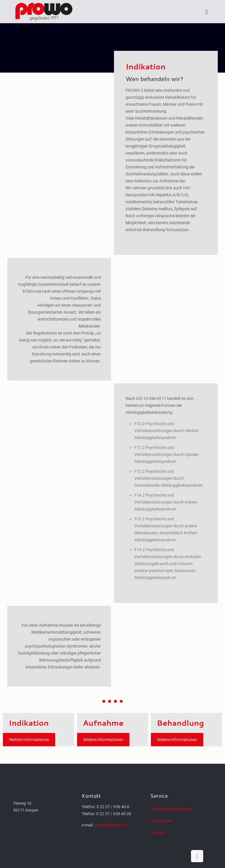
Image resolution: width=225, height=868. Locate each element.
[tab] (166, 148)
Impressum (161, 821)
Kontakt (158, 833)
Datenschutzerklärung (171, 809)
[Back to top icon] (197, 856)
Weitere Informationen (29, 740)
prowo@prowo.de (110, 825)
